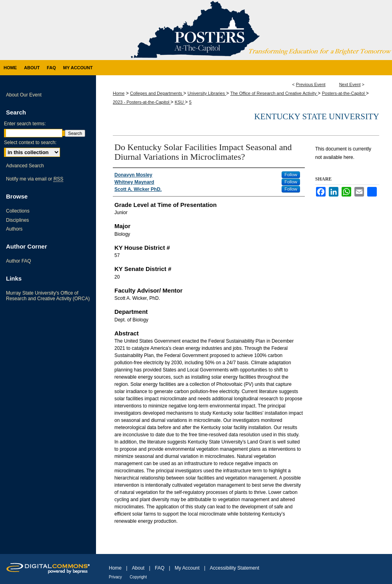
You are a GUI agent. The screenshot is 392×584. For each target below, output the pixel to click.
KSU (180, 102)
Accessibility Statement (235, 568)
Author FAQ (19, 261)
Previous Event (311, 84)
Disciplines (17, 220)
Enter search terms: (25, 124)
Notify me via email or (35, 179)
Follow (291, 175)
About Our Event (24, 95)
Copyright (138, 577)
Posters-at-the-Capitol (344, 93)
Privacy (115, 577)
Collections (18, 211)
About (138, 568)
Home (119, 93)
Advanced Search (25, 166)
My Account (187, 568)
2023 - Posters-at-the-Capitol (142, 102)
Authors (14, 229)
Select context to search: (30, 142)
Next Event (350, 84)
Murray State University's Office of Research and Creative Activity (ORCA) (48, 296)
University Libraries (207, 93)
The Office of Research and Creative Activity (274, 93)
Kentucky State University (317, 116)
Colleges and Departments (157, 93)
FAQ (160, 568)
